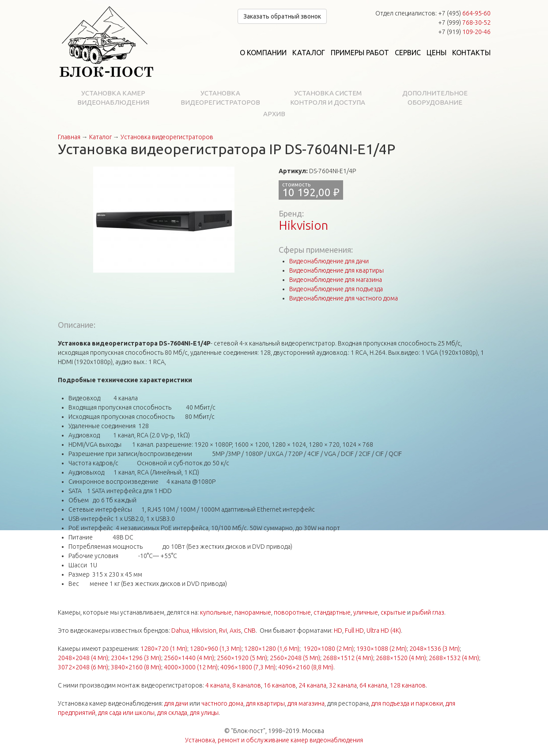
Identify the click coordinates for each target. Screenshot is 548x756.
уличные (366, 612)
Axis (235, 631)
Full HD (354, 631)
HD (338, 631)
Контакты (471, 53)
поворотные (292, 612)
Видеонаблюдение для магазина (336, 280)
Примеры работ (360, 53)
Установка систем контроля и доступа (328, 98)
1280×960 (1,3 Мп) (216, 649)
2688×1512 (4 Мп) (348, 658)
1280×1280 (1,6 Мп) (272, 649)
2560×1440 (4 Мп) (189, 658)
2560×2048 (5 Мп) (295, 658)
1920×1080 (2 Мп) (329, 649)
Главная (69, 137)
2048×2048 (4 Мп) (83, 658)
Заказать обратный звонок (282, 16)
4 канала (217, 685)
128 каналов (408, 685)
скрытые (393, 612)
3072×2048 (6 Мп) (83, 667)
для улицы (204, 713)
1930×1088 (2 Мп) (382, 649)
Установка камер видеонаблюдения (113, 98)
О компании (263, 53)
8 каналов (247, 685)
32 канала (343, 685)
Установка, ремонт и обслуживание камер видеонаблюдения (274, 740)
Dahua (180, 631)
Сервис (408, 53)
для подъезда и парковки (407, 703)
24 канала (312, 685)
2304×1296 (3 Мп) (136, 658)
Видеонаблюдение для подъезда (336, 289)
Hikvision (303, 225)
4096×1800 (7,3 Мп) (248, 667)
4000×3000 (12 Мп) (191, 667)
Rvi (223, 631)
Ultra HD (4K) (384, 631)
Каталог (309, 53)
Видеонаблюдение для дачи (329, 261)
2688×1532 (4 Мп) (454, 658)
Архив (274, 114)
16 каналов (280, 685)
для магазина (306, 703)
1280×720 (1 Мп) (164, 649)
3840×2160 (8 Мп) (136, 667)
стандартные (332, 612)
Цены (437, 53)
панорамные (253, 612)
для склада (172, 713)
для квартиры (265, 703)
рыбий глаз (428, 612)
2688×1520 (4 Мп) (401, 658)
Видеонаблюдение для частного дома (344, 298)
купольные (216, 612)
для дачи (176, 703)
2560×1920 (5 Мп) (242, 658)
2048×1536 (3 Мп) (435, 649)
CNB (250, 631)
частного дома (222, 703)
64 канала (373, 685)
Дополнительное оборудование (435, 98)
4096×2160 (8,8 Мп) (306, 667)
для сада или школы (126, 713)
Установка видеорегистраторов (220, 98)
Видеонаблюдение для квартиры (336, 270)
